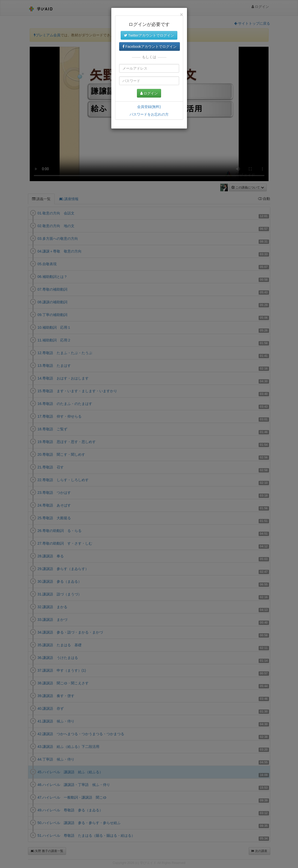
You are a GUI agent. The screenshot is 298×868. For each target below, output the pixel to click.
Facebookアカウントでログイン (150, 46)
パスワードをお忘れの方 (149, 114)
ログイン (149, 93)
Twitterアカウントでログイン (149, 35)
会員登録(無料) (149, 107)
